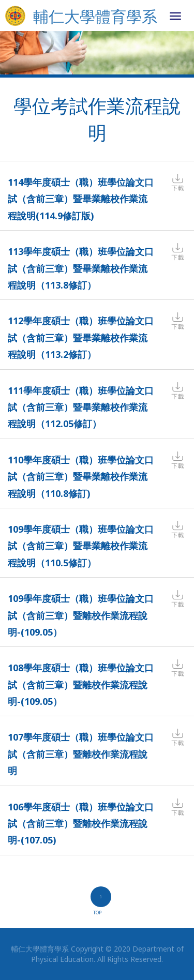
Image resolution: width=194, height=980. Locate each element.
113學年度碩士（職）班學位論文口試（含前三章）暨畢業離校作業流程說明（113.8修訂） (81, 268)
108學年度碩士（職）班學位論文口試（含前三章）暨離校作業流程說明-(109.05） (81, 684)
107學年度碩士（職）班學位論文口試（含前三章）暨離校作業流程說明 (81, 754)
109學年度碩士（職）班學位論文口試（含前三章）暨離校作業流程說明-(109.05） (81, 615)
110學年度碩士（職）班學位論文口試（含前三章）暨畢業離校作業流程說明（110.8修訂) (81, 477)
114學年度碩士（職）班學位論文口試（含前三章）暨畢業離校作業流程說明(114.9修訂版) (81, 199)
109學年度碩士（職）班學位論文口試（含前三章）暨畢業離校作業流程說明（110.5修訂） (81, 546)
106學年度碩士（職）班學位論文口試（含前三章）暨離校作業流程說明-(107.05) (81, 824)
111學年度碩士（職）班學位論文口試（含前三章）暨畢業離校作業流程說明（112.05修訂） (81, 407)
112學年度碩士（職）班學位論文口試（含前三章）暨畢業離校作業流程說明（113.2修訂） (81, 337)
